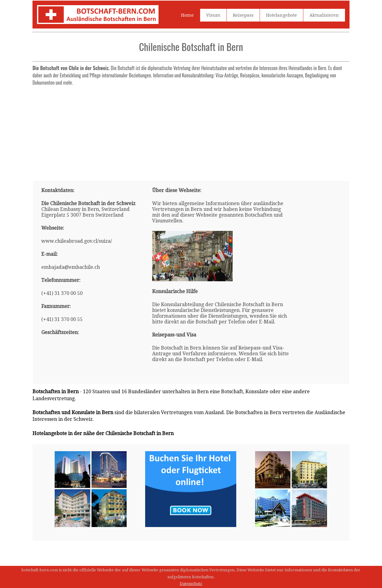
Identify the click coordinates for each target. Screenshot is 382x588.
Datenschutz (191, 584)
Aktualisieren (324, 15)
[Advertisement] (191, 131)
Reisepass (243, 15)
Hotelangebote (281, 15)
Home (187, 15)
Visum (213, 15)
